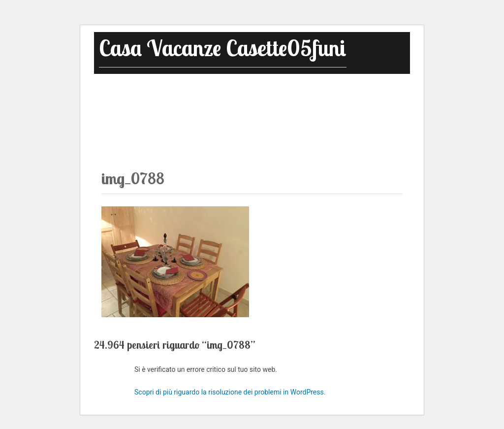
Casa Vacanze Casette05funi (223, 48)
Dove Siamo (369, 95)
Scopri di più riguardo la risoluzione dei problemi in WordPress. (230, 392)
